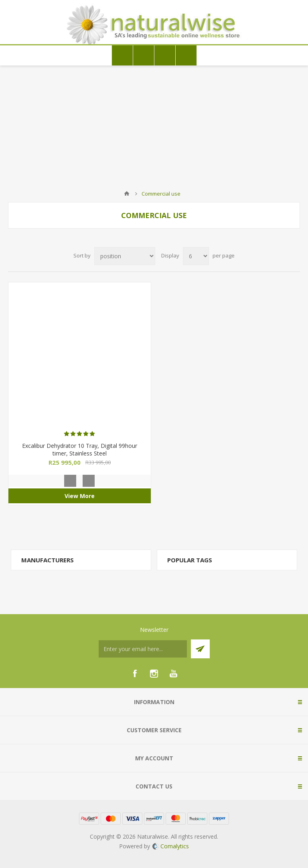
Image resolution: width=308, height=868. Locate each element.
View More (80, 496)
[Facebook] (135, 674)
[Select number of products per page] (196, 256)
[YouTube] (173, 674)
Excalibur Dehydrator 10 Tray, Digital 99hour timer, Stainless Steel (80, 449)
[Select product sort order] (125, 256)
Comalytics (171, 846)
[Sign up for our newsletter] (143, 649)
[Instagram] (154, 674)
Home (127, 194)
